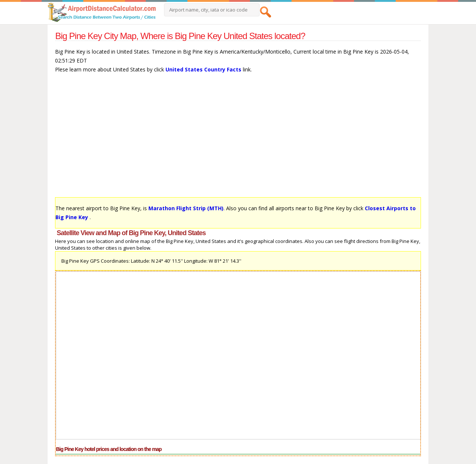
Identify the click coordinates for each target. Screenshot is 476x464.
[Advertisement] (238, 139)
